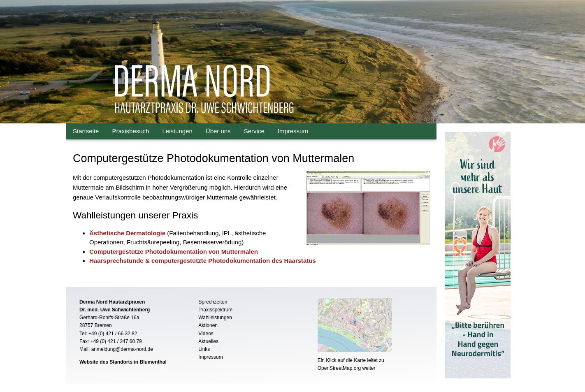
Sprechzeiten (213, 302)
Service (254, 131)
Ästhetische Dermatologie (127, 233)
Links (204, 349)
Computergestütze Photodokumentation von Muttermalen (174, 252)
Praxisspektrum (215, 310)
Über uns (218, 131)
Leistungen (177, 131)
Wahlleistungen (215, 318)
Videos (206, 334)
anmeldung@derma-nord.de (122, 349)
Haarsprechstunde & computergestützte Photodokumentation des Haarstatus (203, 261)
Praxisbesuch (130, 131)
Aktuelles (208, 341)
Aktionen (208, 325)
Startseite (86, 131)
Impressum (293, 131)
